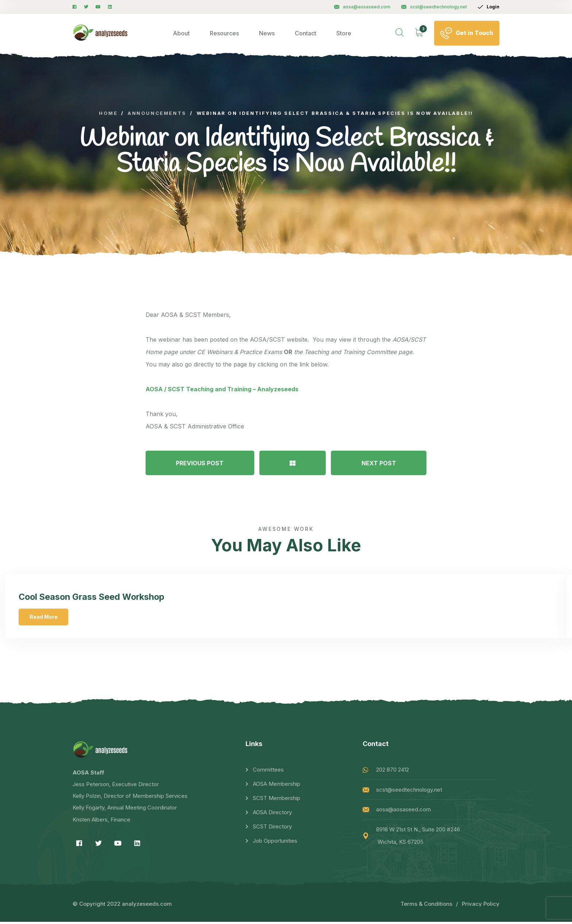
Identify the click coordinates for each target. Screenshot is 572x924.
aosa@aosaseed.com (362, 7)
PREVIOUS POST (200, 463)
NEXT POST (379, 463)
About (181, 33)
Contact (306, 33)
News (267, 33)
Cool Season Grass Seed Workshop (95, 597)
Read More (45, 618)
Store (344, 33)
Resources (224, 33)
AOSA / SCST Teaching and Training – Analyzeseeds (222, 389)
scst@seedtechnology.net (434, 7)
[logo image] (101, 33)
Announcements (286, 191)
